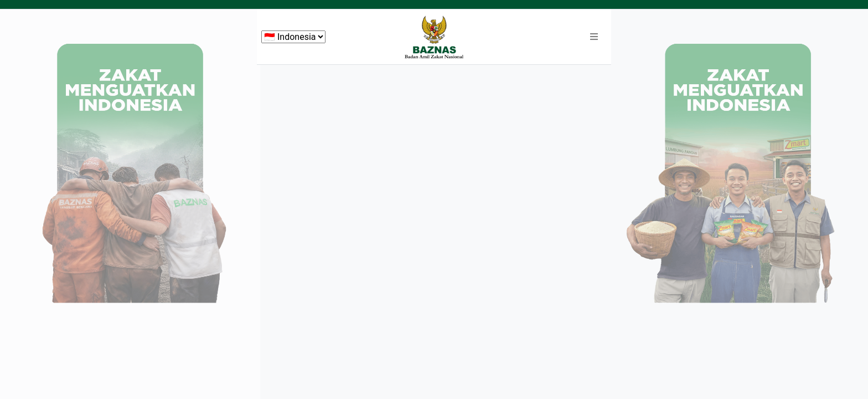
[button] (594, 37)
